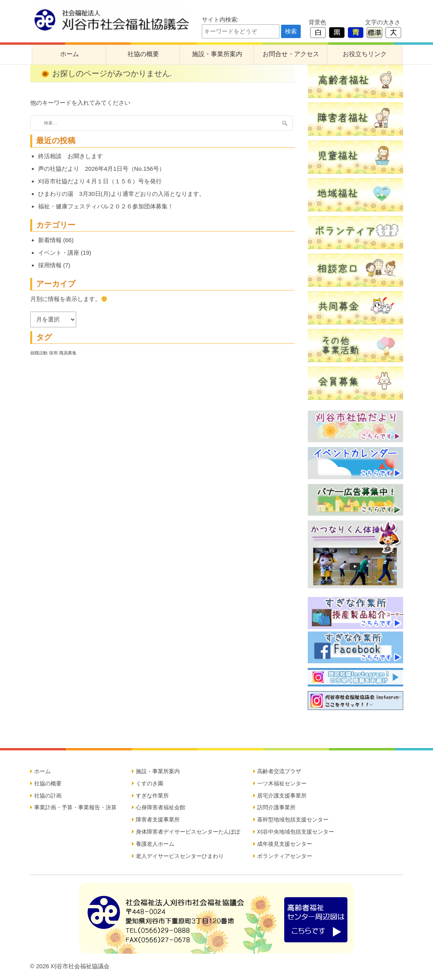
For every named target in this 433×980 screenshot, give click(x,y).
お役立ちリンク (365, 54)
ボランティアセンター (285, 856)
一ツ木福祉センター (282, 783)
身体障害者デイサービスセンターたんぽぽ (188, 832)
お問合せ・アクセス (291, 54)
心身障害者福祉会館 (161, 807)
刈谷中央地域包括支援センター (296, 832)
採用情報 (50, 265)
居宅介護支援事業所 (282, 796)
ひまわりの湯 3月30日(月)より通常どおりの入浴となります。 (121, 194)
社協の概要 (143, 54)
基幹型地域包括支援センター (293, 819)
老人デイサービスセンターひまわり (180, 856)
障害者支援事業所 (158, 819)
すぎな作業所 (152, 796)
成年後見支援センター (285, 844)
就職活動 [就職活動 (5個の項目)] (39, 353)
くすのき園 (150, 783)
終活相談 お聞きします (70, 156)
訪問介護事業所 (276, 807)
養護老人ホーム (155, 844)
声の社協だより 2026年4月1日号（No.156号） (101, 169)
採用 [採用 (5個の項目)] (53, 353)
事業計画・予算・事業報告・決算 (75, 807)
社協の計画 (48, 796)
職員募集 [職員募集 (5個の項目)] (68, 353)
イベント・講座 (59, 253)
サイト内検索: (220, 19)
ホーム (69, 54)
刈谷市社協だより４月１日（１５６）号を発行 (100, 181)
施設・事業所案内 (217, 54)
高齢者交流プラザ (279, 771)
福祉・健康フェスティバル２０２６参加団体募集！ (106, 206)
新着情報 (50, 240)
